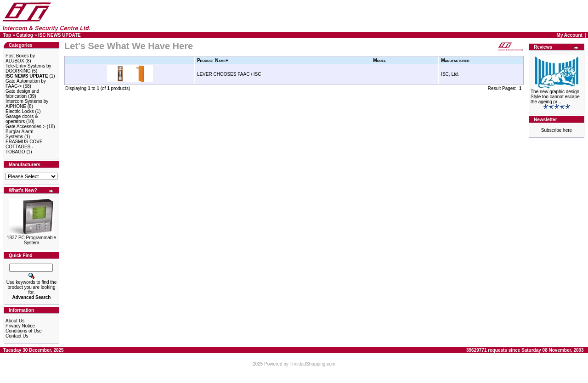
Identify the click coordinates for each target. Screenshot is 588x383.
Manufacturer (455, 60)
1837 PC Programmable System (31, 240)
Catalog (25, 35)
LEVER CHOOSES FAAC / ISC (229, 74)
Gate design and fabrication (22, 94)
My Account (570, 35)
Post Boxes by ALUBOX (20, 58)
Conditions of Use (24, 331)
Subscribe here (557, 130)
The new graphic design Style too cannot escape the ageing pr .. (555, 97)
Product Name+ (213, 60)
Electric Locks (20, 111)
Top (7, 35)
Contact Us (17, 336)
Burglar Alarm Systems (20, 134)
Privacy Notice (20, 326)
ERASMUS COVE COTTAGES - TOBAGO (24, 147)
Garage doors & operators (22, 119)
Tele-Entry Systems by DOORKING (28, 68)
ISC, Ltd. (450, 74)
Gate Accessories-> (25, 127)
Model (379, 60)
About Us (15, 321)
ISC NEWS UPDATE (59, 35)
